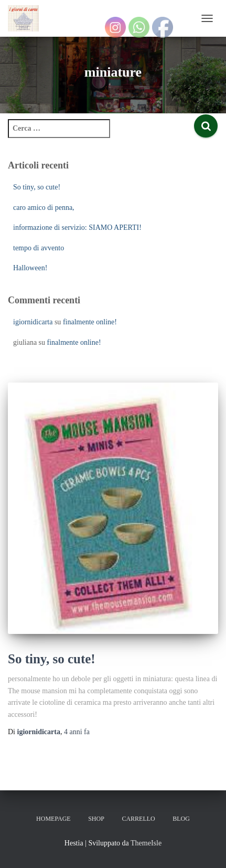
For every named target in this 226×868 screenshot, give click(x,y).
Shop (96, 819)
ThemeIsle (146, 843)
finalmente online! (90, 322)
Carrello (138, 819)
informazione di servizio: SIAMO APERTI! (77, 227)
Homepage (53, 819)
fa (77, 732)
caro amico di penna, (44, 208)
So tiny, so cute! (37, 187)
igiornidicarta (33, 322)
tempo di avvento (39, 248)
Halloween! (30, 268)
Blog (181, 819)
